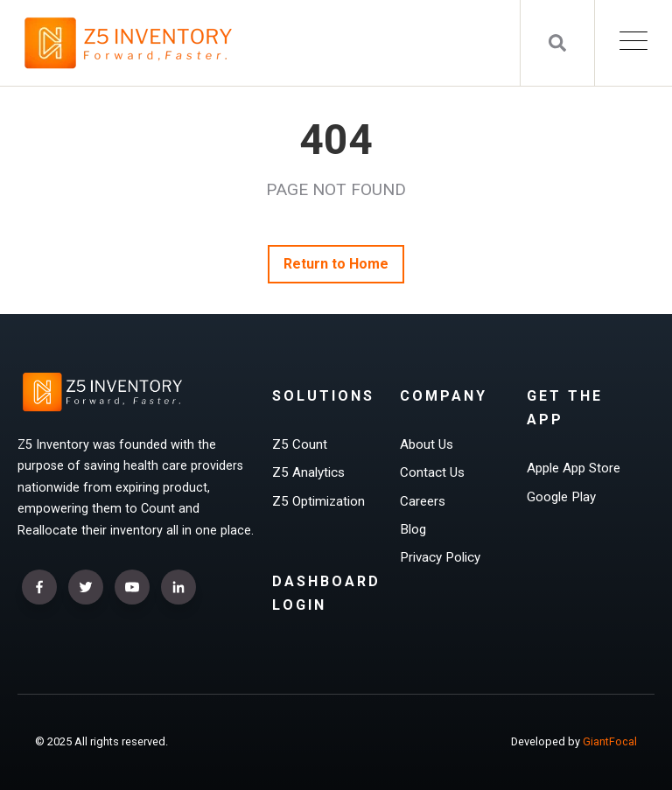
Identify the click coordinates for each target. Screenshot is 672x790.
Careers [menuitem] (423, 501)
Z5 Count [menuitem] (300, 444)
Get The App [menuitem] (565, 408)
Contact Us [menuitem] (432, 472)
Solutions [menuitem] (323, 396)
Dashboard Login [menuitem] (326, 593)
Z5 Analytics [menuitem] (308, 472)
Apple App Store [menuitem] (574, 468)
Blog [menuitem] (413, 529)
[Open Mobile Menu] (633, 43)
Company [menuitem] (444, 396)
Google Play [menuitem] (561, 497)
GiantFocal (610, 741)
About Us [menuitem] (427, 444)
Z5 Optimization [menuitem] (318, 501)
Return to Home (336, 264)
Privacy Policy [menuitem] (440, 557)
